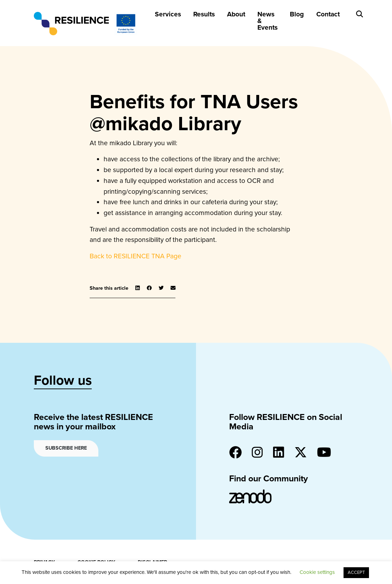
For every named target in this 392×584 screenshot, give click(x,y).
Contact (328, 14)
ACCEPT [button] (356, 572)
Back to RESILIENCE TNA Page (135, 256)
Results (204, 14)
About (236, 14)
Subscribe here (66, 448)
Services (168, 14)
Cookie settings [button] (317, 572)
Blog (297, 14)
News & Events (267, 21)
